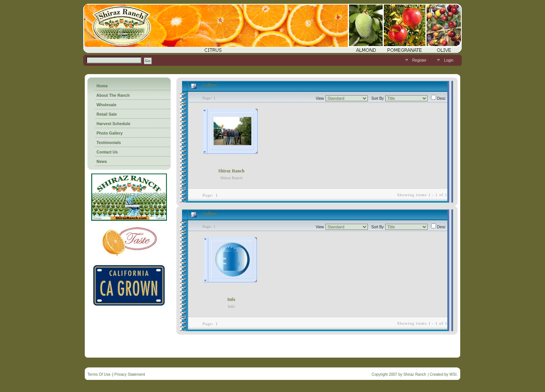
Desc (441, 98)
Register (419, 60)
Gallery (210, 85)
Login (448, 60)
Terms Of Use (99, 374)
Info (231, 299)
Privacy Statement (130, 374)
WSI (453, 374)
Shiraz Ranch (231, 171)
